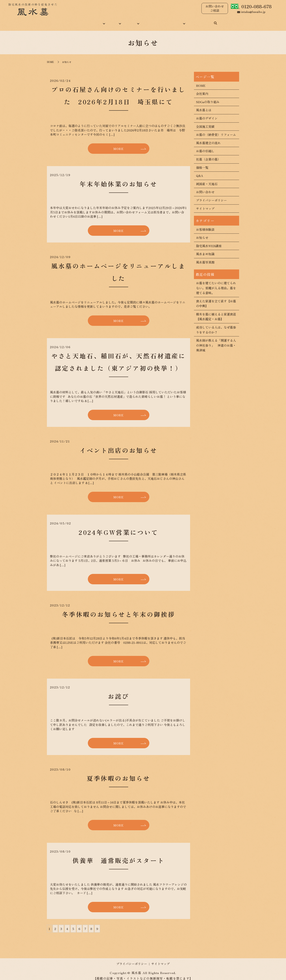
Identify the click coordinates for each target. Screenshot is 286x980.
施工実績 (131, 21)
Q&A (200, 171)
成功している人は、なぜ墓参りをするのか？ (216, 325)
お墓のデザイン (207, 114)
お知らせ (202, 233)
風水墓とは (204, 106)
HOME (65, 21)
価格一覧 (202, 163)
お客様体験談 (205, 225)
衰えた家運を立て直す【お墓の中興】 (216, 299)
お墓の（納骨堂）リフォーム (216, 130)
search (226, 21)
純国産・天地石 (207, 180)
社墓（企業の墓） (208, 155)
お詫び (118, 692)
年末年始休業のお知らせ (118, 180)
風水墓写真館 (205, 258)
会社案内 (202, 89)
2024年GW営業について (118, 528)
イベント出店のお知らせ (118, 446)
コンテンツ (182, 21)
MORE (118, 144)
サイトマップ (205, 204)
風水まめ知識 (155, 21)
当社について (88, 21)
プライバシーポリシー (211, 196)
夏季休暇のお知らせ (118, 774)
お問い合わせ (208, 21)
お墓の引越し (205, 147)
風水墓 (111, 21)
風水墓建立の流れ (208, 139)
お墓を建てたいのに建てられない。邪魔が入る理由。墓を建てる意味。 (216, 284)
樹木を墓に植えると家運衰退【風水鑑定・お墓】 (216, 312)
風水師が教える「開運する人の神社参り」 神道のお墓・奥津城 (216, 341)
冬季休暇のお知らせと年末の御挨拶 (118, 610)
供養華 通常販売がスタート (118, 856)
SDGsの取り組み (208, 98)
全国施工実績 (205, 122)
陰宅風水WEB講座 (209, 242)
